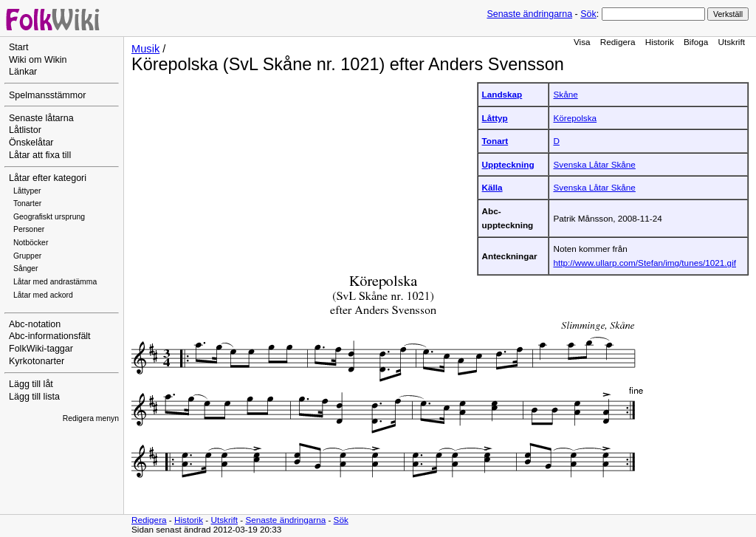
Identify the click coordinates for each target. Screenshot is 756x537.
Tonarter (27, 203)
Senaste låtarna (41, 118)
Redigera (618, 42)
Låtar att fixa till (40, 155)
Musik (145, 49)
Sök (588, 14)
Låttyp (495, 118)
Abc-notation (35, 324)
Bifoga (696, 42)
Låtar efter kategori (48, 178)
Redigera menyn (91, 418)
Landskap (502, 94)
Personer (29, 229)
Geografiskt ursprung (49, 217)
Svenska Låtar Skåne (594, 164)
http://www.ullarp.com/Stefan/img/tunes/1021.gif (645, 263)
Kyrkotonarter (37, 361)
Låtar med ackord (43, 295)
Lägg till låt (31, 384)
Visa (582, 42)
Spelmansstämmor (47, 95)
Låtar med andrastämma (55, 282)
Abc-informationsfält (50, 336)
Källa (492, 187)
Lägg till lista (34, 397)
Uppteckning (508, 164)
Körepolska (575, 118)
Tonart (495, 141)
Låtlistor (25, 130)
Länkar (23, 72)
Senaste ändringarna (529, 14)
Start (18, 47)
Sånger (26, 268)
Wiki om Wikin (38, 60)
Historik (660, 42)
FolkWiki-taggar (41, 349)
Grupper (27, 256)
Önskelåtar (31, 143)
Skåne (565, 94)
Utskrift (732, 42)
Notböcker (31, 243)
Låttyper (27, 191)
